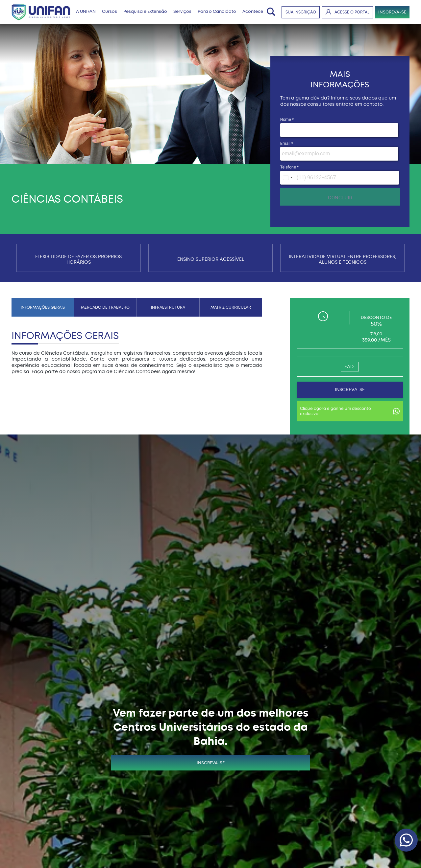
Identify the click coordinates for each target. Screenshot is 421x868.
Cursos (110, 11)
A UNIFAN (86, 11)
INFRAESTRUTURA (168, 307)
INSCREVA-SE (392, 12)
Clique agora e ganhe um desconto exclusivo (350, 411)
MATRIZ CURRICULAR (231, 307)
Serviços (182, 11)
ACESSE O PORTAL (347, 12)
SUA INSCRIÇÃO (301, 12)
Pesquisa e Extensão (145, 11)
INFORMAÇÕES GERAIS (43, 307)
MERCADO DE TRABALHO (105, 307)
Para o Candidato (217, 11)
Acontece (253, 11)
